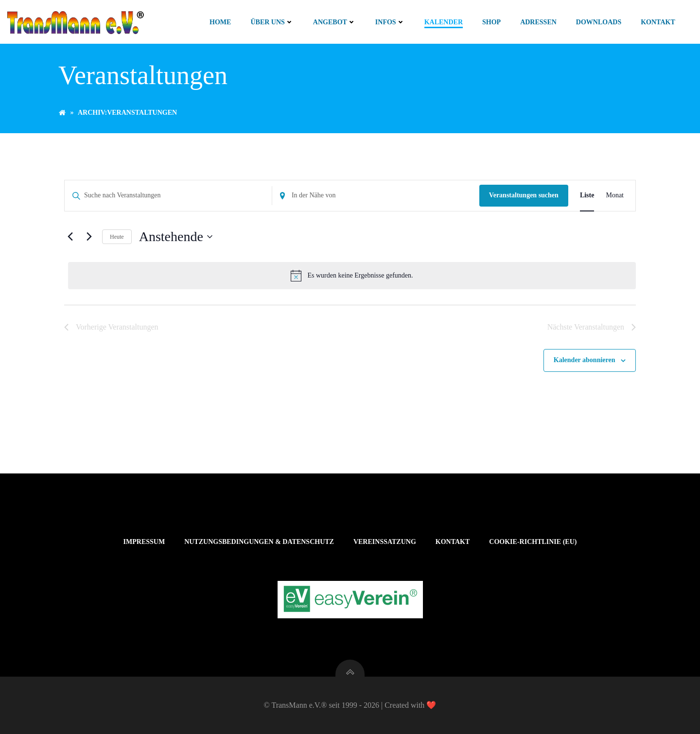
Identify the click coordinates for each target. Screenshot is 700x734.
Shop (491, 22)
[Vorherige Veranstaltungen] (70, 237)
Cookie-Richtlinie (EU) (533, 542)
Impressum (144, 542)
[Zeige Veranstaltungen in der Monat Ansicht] (615, 196)
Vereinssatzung (385, 542)
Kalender (444, 22)
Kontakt (658, 22)
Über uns (272, 22)
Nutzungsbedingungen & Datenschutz (259, 542)
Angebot (334, 22)
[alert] (352, 276)
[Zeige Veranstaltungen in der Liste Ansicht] (587, 196)
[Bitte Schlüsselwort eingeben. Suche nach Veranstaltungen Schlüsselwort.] (168, 196)
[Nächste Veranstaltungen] (89, 237)
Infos (390, 22)
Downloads (599, 22)
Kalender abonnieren (585, 360)
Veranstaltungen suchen (524, 195)
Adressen (538, 22)
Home (220, 22)
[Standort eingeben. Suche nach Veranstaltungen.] (376, 196)
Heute (117, 237)
